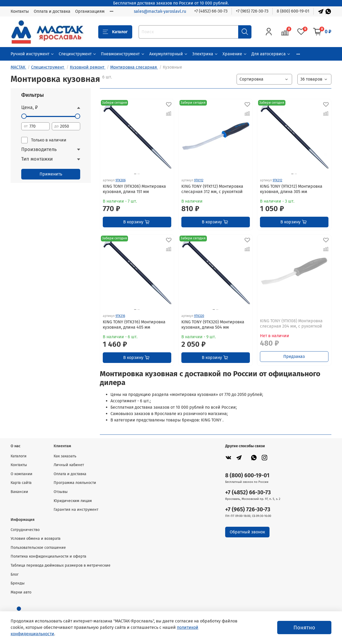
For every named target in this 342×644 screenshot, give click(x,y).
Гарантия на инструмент (76, 510)
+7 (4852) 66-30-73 (211, 11)
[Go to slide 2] (139, 174)
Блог (15, 574)
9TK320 (199, 316)
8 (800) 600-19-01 (293, 11)
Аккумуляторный (169, 54)
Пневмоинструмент (123, 54)
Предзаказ (294, 356)
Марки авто (21, 592)
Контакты (20, 11)
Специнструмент (78, 54)
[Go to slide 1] (135, 174)
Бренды (18, 583)
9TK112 (199, 180)
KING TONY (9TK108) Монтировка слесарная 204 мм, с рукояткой (291, 323)
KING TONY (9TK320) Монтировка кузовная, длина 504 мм (213, 325)
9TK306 (121, 180)
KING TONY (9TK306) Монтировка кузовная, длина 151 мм (134, 189)
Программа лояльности (75, 483)
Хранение (235, 54)
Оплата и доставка (52, 11)
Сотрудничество (25, 530)
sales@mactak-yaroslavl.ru (160, 11)
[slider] (24, 116)
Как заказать (65, 456)
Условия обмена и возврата (36, 539)
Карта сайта (21, 483)
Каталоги (19, 456)
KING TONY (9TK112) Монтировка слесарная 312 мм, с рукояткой (212, 189)
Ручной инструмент (33, 54)
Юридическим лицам (73, 501)
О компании (22, 474)
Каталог (115, 32)
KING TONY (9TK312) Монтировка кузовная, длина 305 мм (291, 189)
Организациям (90, 11)
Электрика (205, 54)
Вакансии (19, 492)
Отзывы (61, 492)
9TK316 (120, 316)
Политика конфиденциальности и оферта (48, 556)
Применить (51, 174)
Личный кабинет (69, 465)
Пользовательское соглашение (38, 548)
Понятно (304, 628)
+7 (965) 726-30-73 (252, 11)
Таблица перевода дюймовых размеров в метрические (61, 565)
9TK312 (277, 180)
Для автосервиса (271, 54)
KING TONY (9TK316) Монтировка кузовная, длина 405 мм (134, 325)
